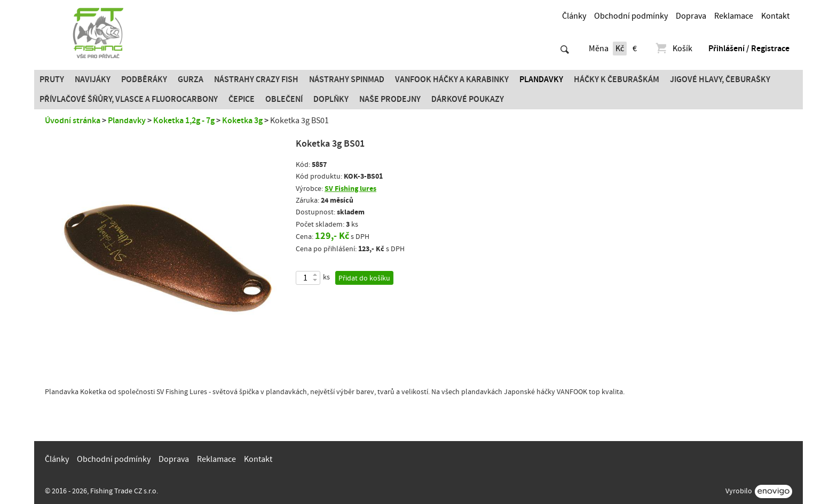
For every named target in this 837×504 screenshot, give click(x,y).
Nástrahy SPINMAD (347, 79)
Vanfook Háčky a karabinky (452, 79)
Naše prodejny (390, 99)
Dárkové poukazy (468, 99)
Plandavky (541, 79)
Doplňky (331, 99)
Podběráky (144, 79)
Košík (673, 49)
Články (574, 16)
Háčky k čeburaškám (617, 79)
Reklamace (734, 16)
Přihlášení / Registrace (749, 49)
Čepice (242, 99)
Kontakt (775, 16)
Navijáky (93, 79)
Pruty (52, 79)
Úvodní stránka (73, 121)
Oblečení (284, 99)
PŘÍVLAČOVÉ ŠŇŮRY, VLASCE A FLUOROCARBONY (129, 99)
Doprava (691, 16)
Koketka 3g (242, 121)
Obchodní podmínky (631, 16)
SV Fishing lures (350, 189)
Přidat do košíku (364, 278)
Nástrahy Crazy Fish (256, 79)
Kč (620, 49)
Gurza (191, 79)
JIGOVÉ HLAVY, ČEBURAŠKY (720, 79)
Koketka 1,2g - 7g (184, 121)
